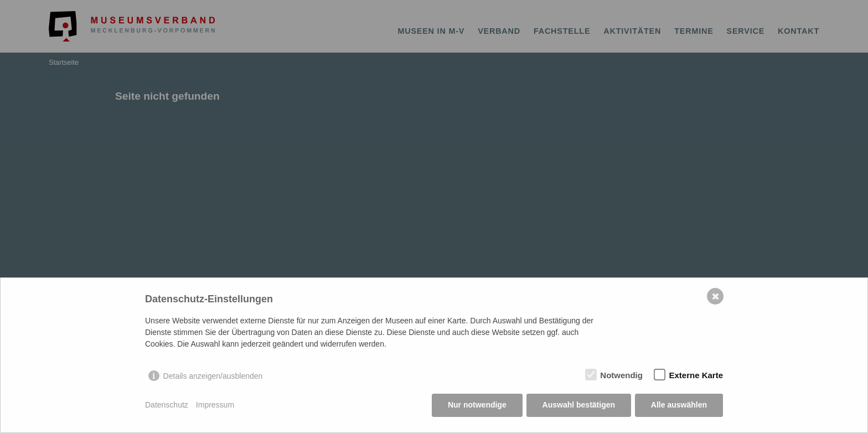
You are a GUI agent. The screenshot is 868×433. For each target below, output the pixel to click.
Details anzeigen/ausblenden (213, 376)
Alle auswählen (679, 405)
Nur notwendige (477, 405)
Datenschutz (167, 405)
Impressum (215, 405)
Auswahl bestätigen (578, 405)
